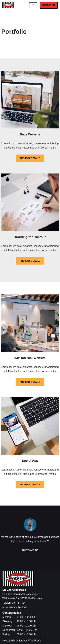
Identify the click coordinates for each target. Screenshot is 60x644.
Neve (5, 641)
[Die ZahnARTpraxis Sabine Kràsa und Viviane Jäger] (9, 5)
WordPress (34, 641)
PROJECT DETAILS (30, 158)
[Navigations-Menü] (33, 5)
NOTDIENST (49, 5)
